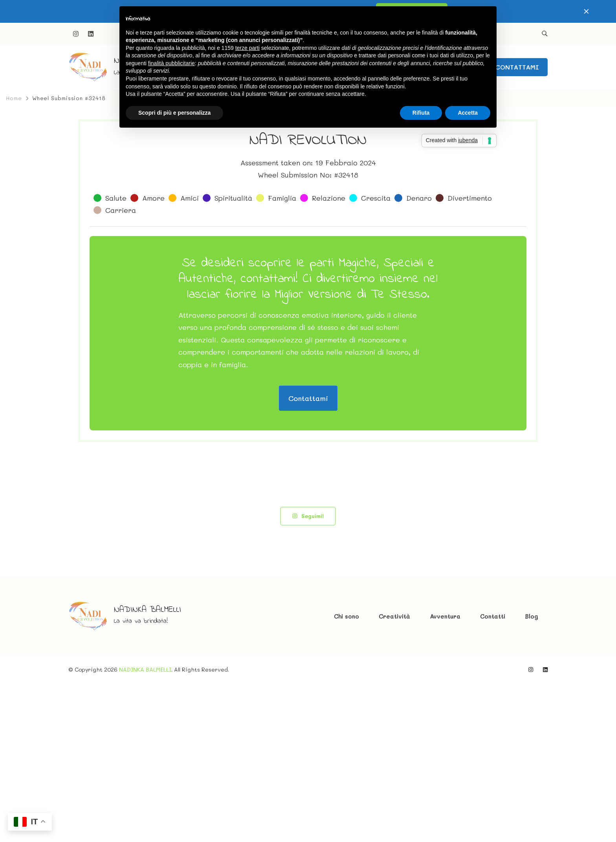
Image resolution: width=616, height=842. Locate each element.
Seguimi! (308, 673)
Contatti (493, 773)
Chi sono (346, 773)
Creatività (394, 773)
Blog (531, 773)
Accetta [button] (468, 113)
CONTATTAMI (517, 67)
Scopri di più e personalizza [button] (174, 113)
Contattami (308, 555)
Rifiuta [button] (421, 113)
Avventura (445, 773)
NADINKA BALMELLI (148, 767)
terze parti (247, 48)
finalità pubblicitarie (171, 63)
